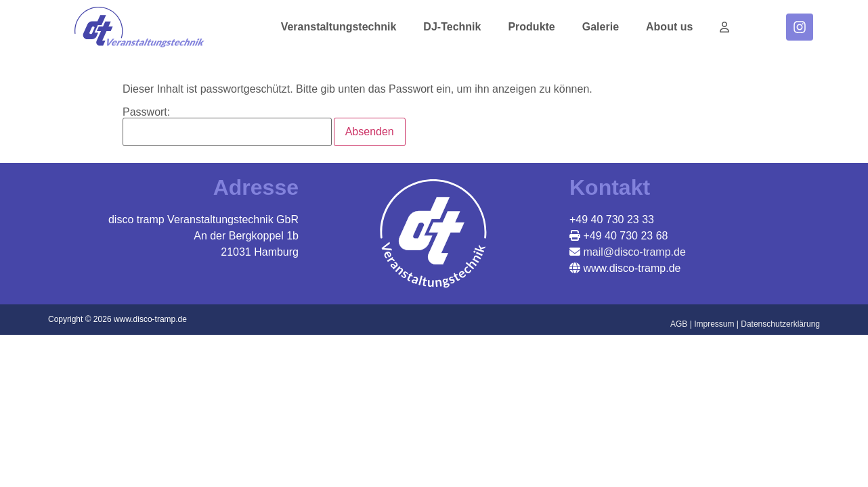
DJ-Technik (452, 27)
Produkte (531, 27)
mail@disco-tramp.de (633, 252)
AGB (679, 324)
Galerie (601, 27)
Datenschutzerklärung (780, 324)
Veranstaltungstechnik (339, 27)
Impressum (714, 324)
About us (669, 27)
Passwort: (227, 126)
